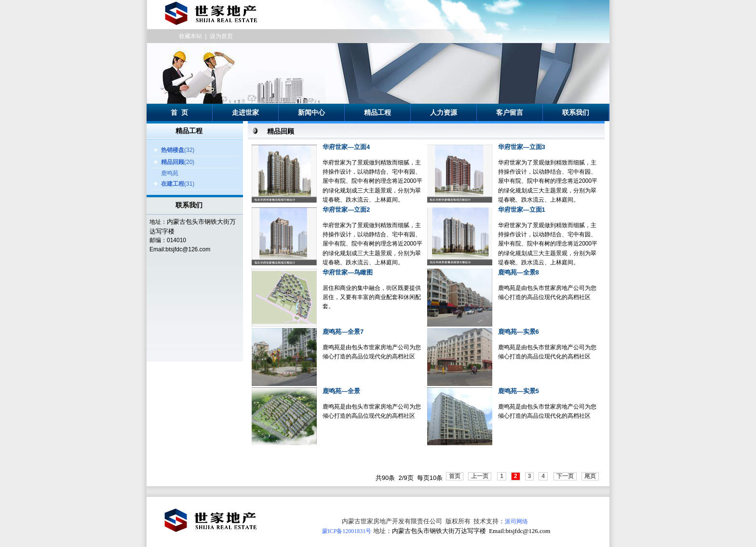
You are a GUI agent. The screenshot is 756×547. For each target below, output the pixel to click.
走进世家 (245, 112)
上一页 (480, 476)
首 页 (179, 112)
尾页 (590, 476)
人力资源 (444, 112)
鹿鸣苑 (170, 173)
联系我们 (576, 112)
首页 (455, 476)
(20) (178, 162)
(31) (178, 184)
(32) (178, 150)
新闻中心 (311, 112)
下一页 (565, 476)
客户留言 (510, 112)
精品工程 (378, 112)
